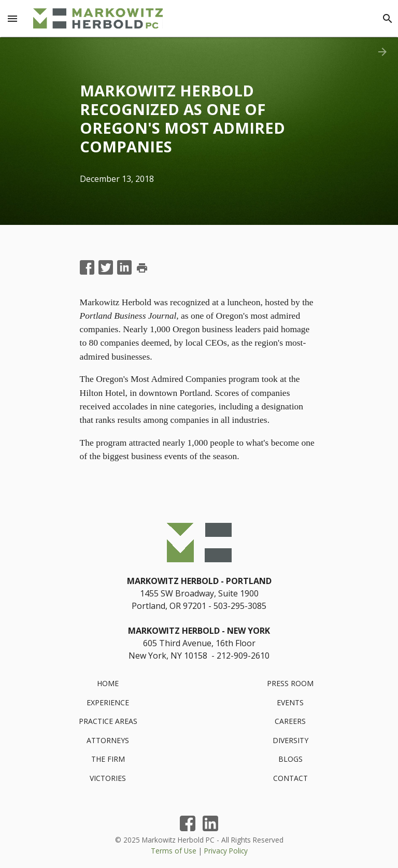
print (142, 268)
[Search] (388, 19)
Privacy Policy (226, 851)
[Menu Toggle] (12, 19)
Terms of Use (174, 851)
